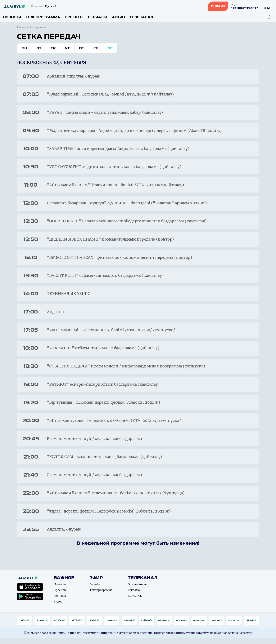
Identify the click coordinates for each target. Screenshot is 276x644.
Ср (53, 48)
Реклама (134, 596)
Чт (67, 48)
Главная (21, 27)
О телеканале (137, 591)
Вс (110, 48)
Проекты (74, 17)
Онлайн (95, 591)
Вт (39, 48)
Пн (24, 48)
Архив (118, 17)
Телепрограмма (43, 17)
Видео (58, 608)
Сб (96, 48)
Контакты (135, 602)
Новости (12, 17)
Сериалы (98, 17)
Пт (82, 48)
